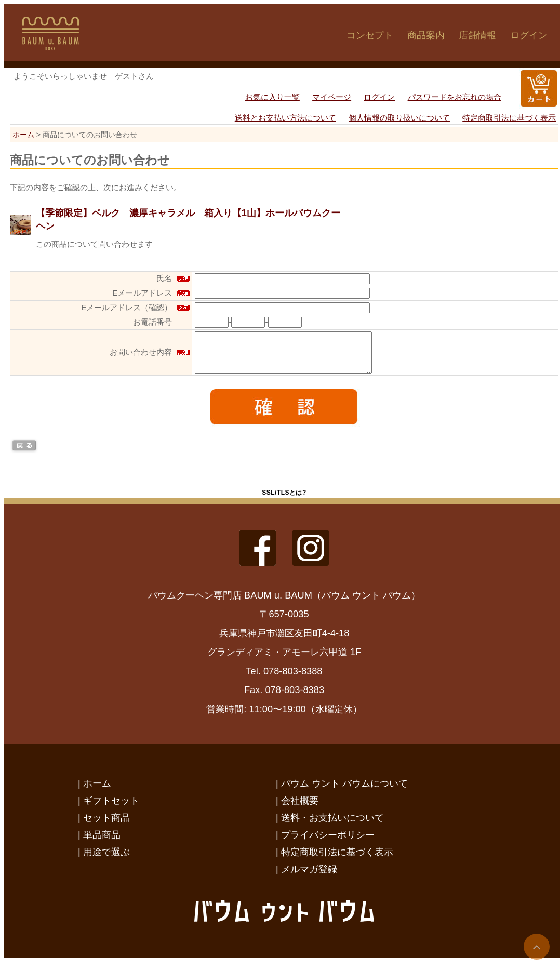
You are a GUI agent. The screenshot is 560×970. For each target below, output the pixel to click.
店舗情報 (477, 35)
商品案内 (426, 35)
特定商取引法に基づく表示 (509, 118)
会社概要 (300, 808)
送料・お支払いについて (332, 825)
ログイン (529, 35)
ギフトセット (111, 808)
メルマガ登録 (309, 877)
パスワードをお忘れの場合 (455, 97)
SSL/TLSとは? (284, 500)
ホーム (23, 135)
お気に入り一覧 (272, 97)
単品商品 (102, 842)
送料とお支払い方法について (285, 118)
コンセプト (370, 35)
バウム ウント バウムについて (344, 791)
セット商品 (106, 825)
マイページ (332, 97)
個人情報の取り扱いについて (399, 118)
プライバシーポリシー (328, 842)
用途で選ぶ (106, 860)
